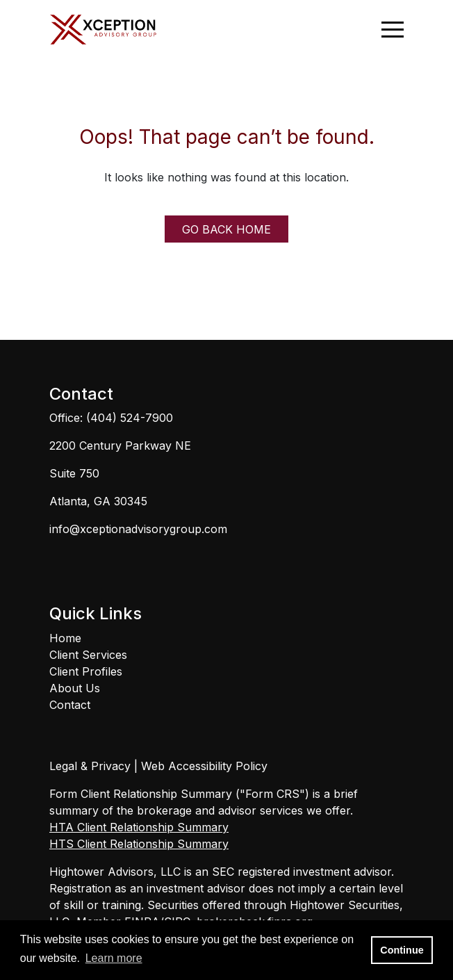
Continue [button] (402, 950)
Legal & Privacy (90, 766)
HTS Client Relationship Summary (139, 844)
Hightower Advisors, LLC (115, 872)
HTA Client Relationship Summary (139, 827)
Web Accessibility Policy (204, 766)
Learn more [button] (114, 958)
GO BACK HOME (226, 229)
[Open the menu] (393, 30)
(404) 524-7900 (130, 418)
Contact (70, 705)
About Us (75, 688)
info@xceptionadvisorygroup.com (138, 529)
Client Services (88, 655)
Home (65, 638)
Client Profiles (86, 671)
